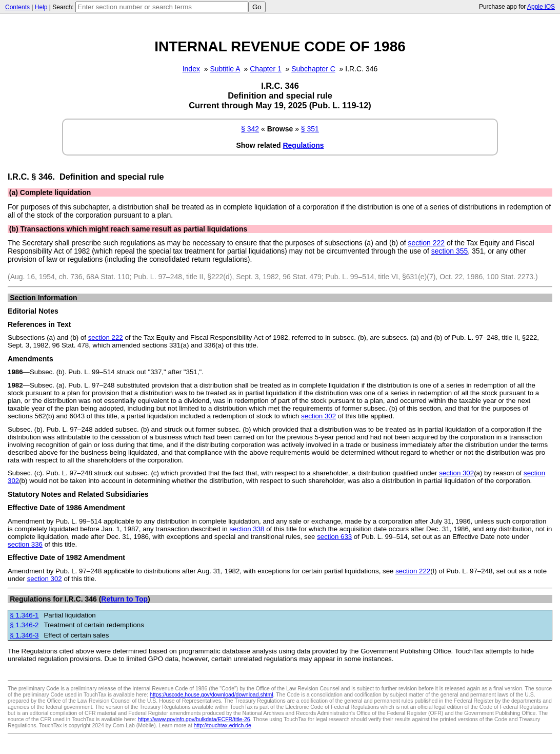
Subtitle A (225, 69)
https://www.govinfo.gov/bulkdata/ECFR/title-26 (194, 719)
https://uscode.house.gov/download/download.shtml (212, 694)
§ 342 (250, 129)
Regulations (303, 145)
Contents (17, 7)
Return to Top (124, 599)
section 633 (334, 537)
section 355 (450, 251)
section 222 (427, 243)
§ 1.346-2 (24, 625)
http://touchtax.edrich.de (223, 725)
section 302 (318, 416)
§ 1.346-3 (24, 635)
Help (41, 7)
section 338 (247, 529)
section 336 (25, 544)
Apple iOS (541, 7)
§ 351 (310, 129)
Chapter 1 (265, 69)
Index (191, 69)
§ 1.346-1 (24, 615)
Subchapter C (313, 69)
